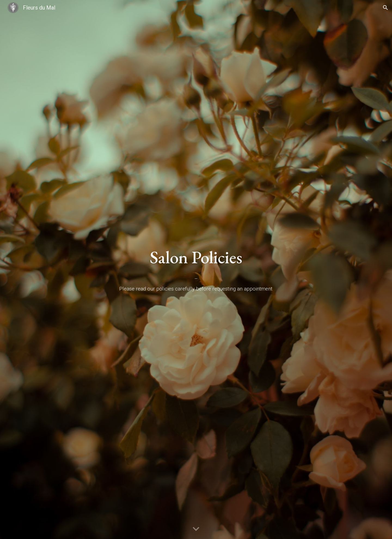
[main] (196, 257)
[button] (385, 8)
